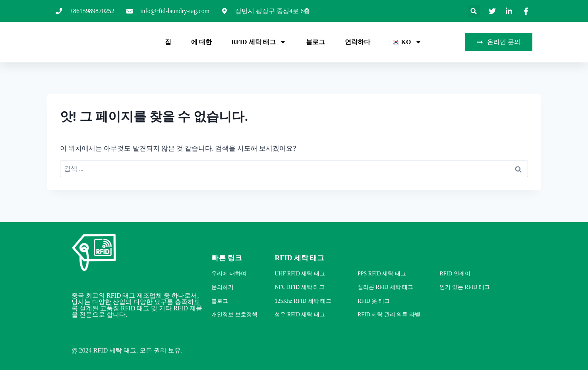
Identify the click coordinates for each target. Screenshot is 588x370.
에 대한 (201, 42)
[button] (474, 11)
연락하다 (358, 42)
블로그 (315, 42)
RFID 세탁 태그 (259, 42)
